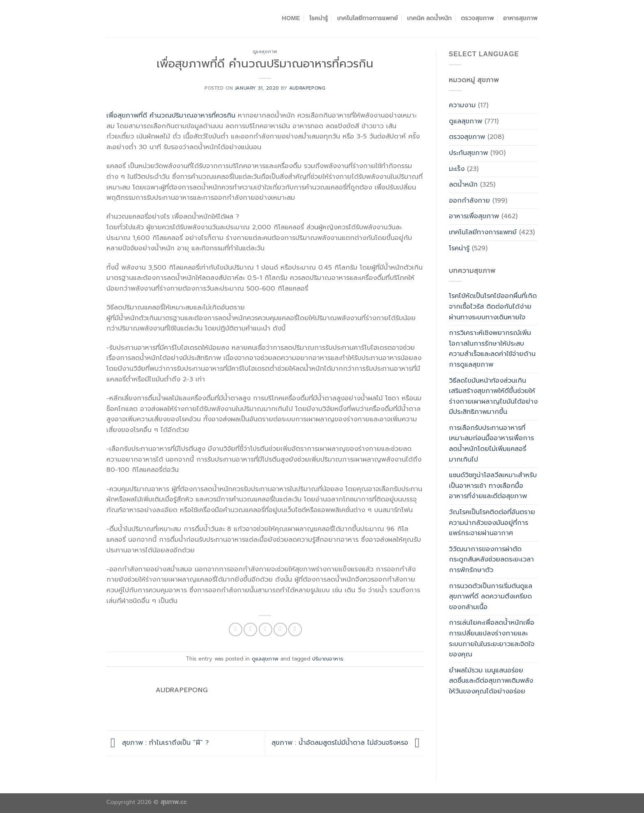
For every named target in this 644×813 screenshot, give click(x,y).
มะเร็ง (457, 169)
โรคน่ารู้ (319, 18)
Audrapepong (307, 88)
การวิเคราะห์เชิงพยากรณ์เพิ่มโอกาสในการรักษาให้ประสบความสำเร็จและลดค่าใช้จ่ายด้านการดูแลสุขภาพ (492, 349)
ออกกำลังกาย (469, 201)
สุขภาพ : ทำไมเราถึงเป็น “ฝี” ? (158, 743)
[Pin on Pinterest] (280, 629)
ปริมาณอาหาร (328, 659)
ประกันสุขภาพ (468, 153)
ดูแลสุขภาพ (265, 52)
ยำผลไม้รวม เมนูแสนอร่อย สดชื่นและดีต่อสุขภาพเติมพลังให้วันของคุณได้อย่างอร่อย (491, 681)
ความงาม (462, 105)
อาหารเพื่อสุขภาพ (474, 216)
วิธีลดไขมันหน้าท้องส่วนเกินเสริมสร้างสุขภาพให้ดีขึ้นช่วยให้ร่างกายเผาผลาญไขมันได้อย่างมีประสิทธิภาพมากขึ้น (493, 396)
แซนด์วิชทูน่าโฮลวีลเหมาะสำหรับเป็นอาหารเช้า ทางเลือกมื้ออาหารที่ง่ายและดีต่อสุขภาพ (493, 486)
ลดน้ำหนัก (463, 185)
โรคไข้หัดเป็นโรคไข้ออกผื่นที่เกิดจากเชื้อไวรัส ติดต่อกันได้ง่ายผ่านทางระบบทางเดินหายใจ (493, 306)
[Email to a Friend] (266, 629)
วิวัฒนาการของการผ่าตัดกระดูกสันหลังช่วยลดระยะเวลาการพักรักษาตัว (491, 560)
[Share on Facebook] (236, 629)
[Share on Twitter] (250, 629)
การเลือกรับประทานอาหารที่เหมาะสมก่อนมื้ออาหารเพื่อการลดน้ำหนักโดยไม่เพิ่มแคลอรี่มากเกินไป (491, 444)
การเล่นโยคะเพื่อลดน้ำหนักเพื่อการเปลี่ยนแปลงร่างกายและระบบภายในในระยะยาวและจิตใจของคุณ (492, 639)
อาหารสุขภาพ (520, 18)
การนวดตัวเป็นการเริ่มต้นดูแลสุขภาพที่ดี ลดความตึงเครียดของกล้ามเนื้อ (491, 597)
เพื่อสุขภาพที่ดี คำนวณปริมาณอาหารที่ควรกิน (171, 115)
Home (291, 18)
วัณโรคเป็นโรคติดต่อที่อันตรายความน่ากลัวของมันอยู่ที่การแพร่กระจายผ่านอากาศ (492, 523)
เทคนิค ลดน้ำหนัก (429, 18)
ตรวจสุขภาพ (477, 18)
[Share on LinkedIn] (295, 629)
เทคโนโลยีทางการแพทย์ (368, 18)
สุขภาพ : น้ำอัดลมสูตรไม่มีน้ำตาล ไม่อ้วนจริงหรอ (348, 743)
